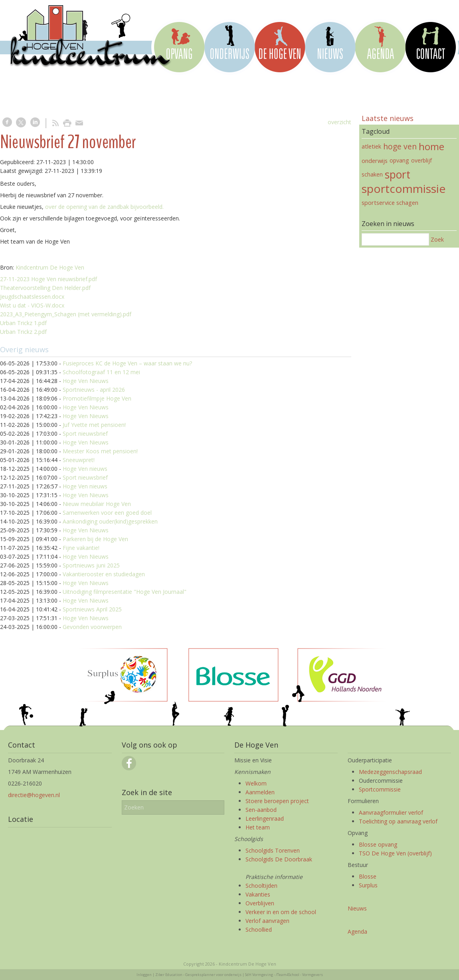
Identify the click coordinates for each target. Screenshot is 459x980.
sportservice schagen (390, 202)
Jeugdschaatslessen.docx (32, 297)
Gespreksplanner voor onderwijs (213, 975)
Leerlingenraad (265, 818)
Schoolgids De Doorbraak (279, 859)
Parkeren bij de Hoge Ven (95, 539)
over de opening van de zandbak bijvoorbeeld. (104, 207)
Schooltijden (261, 886)
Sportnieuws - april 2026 (94, 390)
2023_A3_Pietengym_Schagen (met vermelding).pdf (66, 314)
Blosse (368, 876)
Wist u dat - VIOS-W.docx (32, 305)
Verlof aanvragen (267, 921)
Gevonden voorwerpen (92, 627)
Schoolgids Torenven (273, 850)
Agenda (357, 931)
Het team (258, 827)
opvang (399, 160)
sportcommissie (404, 188)
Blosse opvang (378, 844)
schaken (372, 174)
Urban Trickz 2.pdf (23, 332)
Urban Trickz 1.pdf (23, 323)
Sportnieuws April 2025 (92, 609)
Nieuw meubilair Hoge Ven (97, 504)
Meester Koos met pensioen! (100, 451)
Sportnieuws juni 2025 (91, 565)
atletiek (371, 146)
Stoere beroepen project (277, 801)
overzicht (339, 122)
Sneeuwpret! (79, 460)
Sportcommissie (380, 789)
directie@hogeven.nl (34, 795)
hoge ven (400, 146)
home (431, 147)
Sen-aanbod (261, 810)
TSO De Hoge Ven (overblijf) (395, 853)
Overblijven (260, 903)
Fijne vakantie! (81, 548)
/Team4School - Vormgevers (299, 975)
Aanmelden (260, 792)
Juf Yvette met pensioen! (94, 425)
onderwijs (375, 161)
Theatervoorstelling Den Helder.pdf (45, 288)
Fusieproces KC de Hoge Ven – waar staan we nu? (127, 363)
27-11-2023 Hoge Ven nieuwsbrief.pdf (48, 279)
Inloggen (144, 975)
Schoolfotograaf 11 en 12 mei (101, 372)
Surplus (368, 885)
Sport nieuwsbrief (85, 433)
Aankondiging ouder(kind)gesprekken (110, 521)
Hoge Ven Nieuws (86, 381)
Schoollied (259, 929)
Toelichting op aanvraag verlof (398, 821)
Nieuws (357, 908)
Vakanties (258, 894)
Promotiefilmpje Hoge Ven (97, 398)
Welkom (256, 783)
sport (398, 175)
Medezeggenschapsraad (390, 772)
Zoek (437, 239)
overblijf (421, 160)
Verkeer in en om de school (281, 912)
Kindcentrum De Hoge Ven (50, 267)
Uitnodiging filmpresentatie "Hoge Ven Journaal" (125, 592)
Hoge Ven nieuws (85, 469)
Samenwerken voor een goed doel (107, 513)
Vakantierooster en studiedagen (104, 574)
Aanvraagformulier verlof (391, 812)
